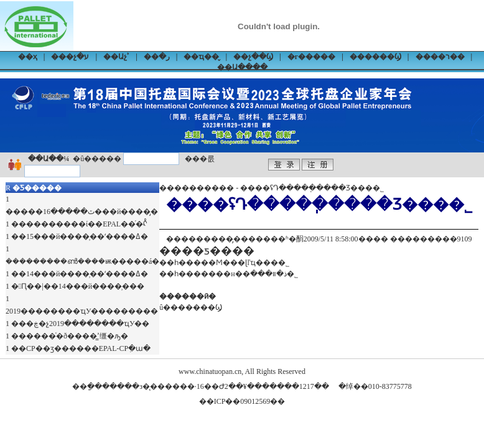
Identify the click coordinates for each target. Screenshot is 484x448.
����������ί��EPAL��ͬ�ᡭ (79, 224)
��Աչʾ (116, 57)
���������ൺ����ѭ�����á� (82, 261)
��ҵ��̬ (201, 57)
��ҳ (28, 57)
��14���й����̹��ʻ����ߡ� (80, 274)
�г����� (311, 57)
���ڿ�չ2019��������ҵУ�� (81, 324)
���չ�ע (70, 57)
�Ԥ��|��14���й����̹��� (78, 286)
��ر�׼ (157, 57)
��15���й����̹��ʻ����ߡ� (80, 236)
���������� (197, 188)
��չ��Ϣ (253, 57)
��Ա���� (242, 67)
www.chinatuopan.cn (210, 371)
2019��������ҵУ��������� (82, 311)
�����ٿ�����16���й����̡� (82, 212)
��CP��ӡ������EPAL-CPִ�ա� (81, 348)
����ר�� (440, 57)
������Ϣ (375, 57)
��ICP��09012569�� (242, 401)
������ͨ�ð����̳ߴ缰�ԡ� (70, 336)
